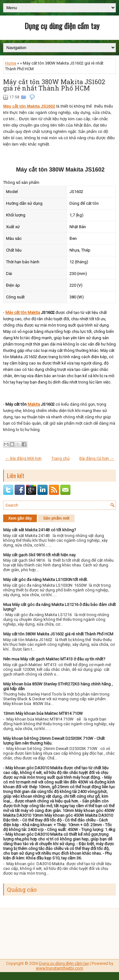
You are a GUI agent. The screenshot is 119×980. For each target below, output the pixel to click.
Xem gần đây (20, 518)
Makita (34, 404)
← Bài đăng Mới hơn (23, 458)
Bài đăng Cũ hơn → (97, 458)
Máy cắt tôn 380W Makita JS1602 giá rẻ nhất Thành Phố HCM (54, 85)
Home (11, 63)
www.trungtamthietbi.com (60, 968)
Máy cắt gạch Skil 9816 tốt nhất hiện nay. (40, 555)
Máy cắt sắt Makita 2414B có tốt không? (40, 530)
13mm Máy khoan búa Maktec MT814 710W (43, 713)
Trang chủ (60, 458)
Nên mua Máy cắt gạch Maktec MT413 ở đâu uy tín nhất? (54, 659)
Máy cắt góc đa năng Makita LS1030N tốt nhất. (46, 580)
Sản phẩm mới (56, 518)
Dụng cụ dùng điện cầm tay (62, 26)
